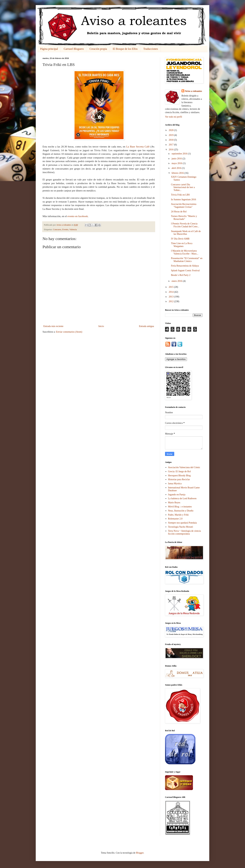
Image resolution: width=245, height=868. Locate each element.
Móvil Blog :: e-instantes (180, 507)
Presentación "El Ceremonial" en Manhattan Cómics (187, 260)
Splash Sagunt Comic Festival (185, 271)
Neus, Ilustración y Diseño (181, 511)
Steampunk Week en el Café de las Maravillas (186, 233)
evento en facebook (78, 216)
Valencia (73, 229)
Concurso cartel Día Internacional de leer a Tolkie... (183, 187)
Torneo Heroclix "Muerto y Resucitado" (184, 218)
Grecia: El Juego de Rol (179, 471)
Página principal (49, 49)
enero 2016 (177, 281)
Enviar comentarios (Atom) (69, 332)
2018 (171, 140)
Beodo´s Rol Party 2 (181, 275)
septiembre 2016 (180, 154)
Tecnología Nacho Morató (181, 527)
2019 (171, 135)
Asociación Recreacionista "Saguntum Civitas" (184, 206)
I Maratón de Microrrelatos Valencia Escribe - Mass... (185, 252)
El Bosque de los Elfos (125, 49)
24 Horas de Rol (179, 212)
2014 (171, 292)
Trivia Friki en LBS (180, 195)
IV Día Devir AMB (180, 239)
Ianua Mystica (175, 484)
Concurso (57, 229)
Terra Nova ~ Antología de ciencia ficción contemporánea (185, 532)
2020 (171, 130)
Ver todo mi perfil (174, 117)
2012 (171, 301)
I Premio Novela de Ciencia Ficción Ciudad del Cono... (185, 225)
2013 (171, 297)
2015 (171, 287)
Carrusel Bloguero (74, 49)
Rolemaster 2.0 (175, 519)
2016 (171, 150)
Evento (65, 229)
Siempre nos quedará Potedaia (182, 523)
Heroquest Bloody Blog (179, 476)
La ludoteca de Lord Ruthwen (182, 498)
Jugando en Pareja (177, 495)
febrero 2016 (178, 173)
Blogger (140, 853)
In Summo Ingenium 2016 (183, 200)
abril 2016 (177, 168)
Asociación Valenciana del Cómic (184, 467)
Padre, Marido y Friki (178, 515)
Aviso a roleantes (194, 91)
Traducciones (151, 49)
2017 (171, 145)
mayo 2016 (177, 163)
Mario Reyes (174, 503)
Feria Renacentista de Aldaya (185, 266)
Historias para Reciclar (179, 479)
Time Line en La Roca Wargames (182, 245)
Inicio (101, 326)
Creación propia (98, 49)
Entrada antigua (146, 326)
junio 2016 (177, 159)
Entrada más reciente (53, 326)
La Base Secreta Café (138, 147)
